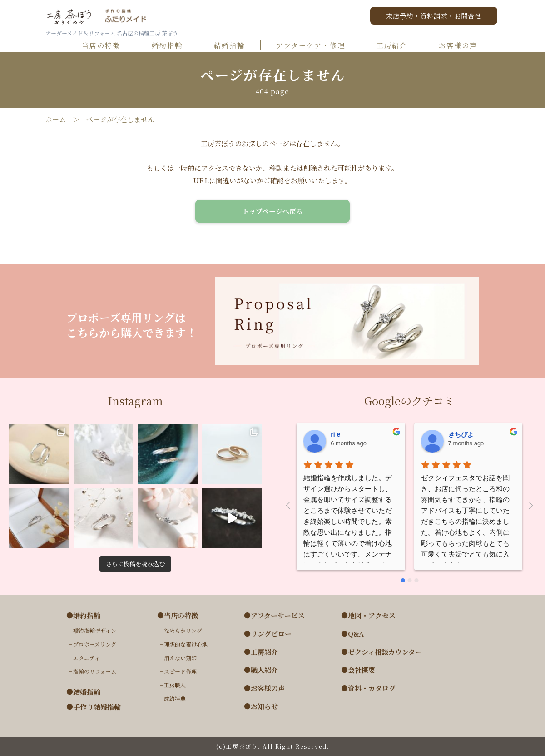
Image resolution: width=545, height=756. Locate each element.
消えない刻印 (180, 658)
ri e (335, 434)
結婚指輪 (233, 46)
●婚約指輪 (83, 616)
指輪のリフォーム (95, 671)
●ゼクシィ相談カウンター (381, 652)
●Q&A (352, 634)
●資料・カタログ (368, 688)
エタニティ (87, 658)
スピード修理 (180, 671)
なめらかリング (183, 630)
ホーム (56, 119)
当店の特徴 (105, 46)
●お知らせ (261, 706)
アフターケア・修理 (315, 46)
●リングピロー (268, 634)
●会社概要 (358, 670)
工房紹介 (396, 46)
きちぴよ (461, 434)
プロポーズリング (95, 644)
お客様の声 (462, 46)
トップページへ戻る (272, 211)
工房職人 (175, 685)
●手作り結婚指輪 (94, 707)
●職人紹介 (261, 670)
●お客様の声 (264, 688)
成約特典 (175, 699)
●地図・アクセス (368, 616)
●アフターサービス (274, 616)
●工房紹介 (261, 652)
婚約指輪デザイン (95, 630)
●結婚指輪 (83, 692)
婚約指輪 (171, 46)
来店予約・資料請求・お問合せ (434, 16)
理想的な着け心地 (186, 644)
